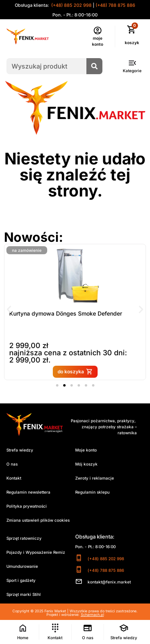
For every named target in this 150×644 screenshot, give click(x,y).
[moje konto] (98, 30)
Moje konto (86, 450)
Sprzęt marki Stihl (24, 594)
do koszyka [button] (82, 372)
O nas (12, 464)
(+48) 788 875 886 (115, 5)
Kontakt (14, 478)
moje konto (98, 41)
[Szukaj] (94, 66)
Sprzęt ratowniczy (24, 538)
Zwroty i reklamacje (95, 478)
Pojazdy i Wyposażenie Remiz (36, 552)
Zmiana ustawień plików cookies (38, 520)
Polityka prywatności (27, 506)
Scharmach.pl (92, 615)
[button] (9, 309)
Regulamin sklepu (92, 492)
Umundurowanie (22, 566)
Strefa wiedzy (20, 450)
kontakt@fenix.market (109, 582)
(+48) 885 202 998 (71, 5)
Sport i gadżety (21, 580)
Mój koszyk (86, 464)
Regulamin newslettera (28, 492)
